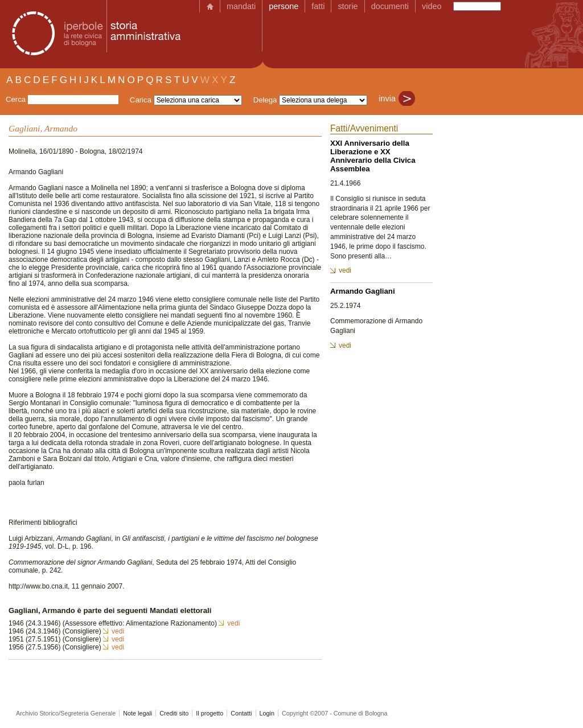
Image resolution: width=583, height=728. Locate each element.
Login (267, 713)
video (432, 6)
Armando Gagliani (363, 291)
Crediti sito (174, 713)
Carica (141, 100)
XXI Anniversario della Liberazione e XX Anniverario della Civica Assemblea (373, 156)
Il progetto (210, 713)
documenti (390, 6)
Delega (265, 100)
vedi (233, 623)
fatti (318, 6)
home (210, 6)
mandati (241, 6)
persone (284, 6)
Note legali (137, 713)
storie (348, 6)
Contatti (241, 713)
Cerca (16, 99)
